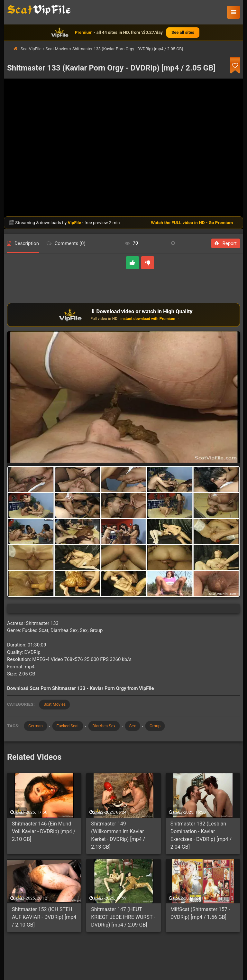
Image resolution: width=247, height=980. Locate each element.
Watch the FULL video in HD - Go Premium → (195, 222)
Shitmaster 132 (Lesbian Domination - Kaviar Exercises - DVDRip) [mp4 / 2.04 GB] (201, 836)
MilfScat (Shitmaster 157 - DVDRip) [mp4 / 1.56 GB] (200, 914)
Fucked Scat (69, 726)
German (36, 726)
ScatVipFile (31, 49)
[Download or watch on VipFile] (123, 315)
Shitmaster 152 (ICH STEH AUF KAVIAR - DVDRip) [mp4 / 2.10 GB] (44, 918)
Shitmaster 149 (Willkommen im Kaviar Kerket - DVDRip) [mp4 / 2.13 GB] (118, 836)
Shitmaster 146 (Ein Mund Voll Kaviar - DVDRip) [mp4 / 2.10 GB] (44, 832)
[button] (233, 12)
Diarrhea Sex (107, 726)
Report (226, 243)
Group (160, 726)
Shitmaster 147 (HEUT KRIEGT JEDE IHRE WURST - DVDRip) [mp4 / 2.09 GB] (123, 918)
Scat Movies (57, 49)
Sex (136, 726)
